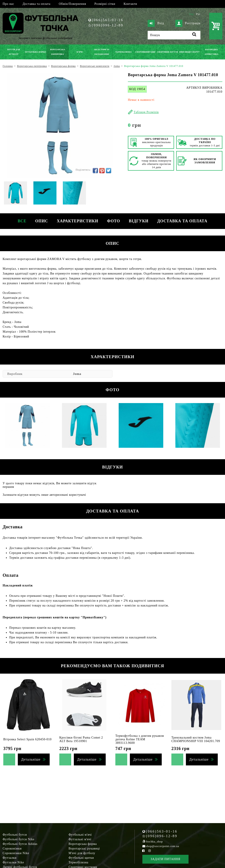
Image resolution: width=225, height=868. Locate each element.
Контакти (130, 4)
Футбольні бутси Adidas (20, 844)
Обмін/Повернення (72, 4)
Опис (42, 221)
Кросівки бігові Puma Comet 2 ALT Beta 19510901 (81, 739)
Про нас (8, 4)
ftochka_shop (154, 841)
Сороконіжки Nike (16, 853)
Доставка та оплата (36, 4)
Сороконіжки (12, 849)
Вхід (156, 23)
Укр (191, 14)
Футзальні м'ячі (80, 839)
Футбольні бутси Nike (19, 839)
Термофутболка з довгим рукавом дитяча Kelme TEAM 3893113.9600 (140, 739)
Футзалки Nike (13, 862)
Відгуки (139, 221)
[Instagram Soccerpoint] (149, 851)
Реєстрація (188, 23)
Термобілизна (78, 862)
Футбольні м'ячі (80, 835)
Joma (77, 374)
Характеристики (78, 221)
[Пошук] (174, 35)
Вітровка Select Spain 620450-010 (27, 739)
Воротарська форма (83, 844)
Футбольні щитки (81, 858)
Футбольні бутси (15, 835)
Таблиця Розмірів (146, 112)
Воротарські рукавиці (84, 849)
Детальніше (31, 759)
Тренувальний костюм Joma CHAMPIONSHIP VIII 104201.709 (196, 739)
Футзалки (10, 858)
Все (22, 221)
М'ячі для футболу (82, 853)
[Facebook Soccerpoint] (143, 851)
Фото (113, 221)
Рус (198, 14)
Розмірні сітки (105, 4)
